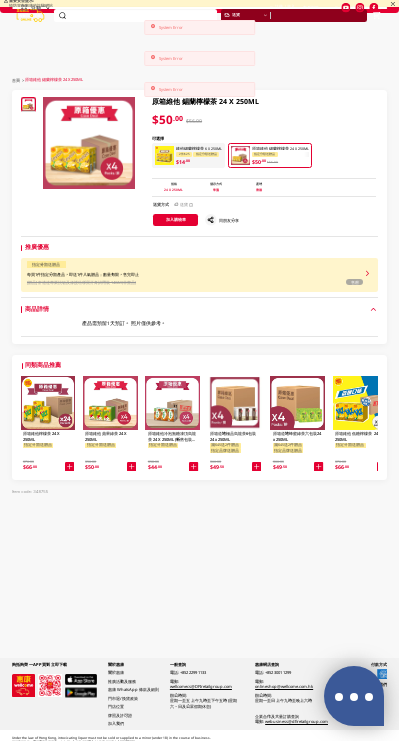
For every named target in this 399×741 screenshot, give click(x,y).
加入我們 (116, 723)
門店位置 (345, 23)
